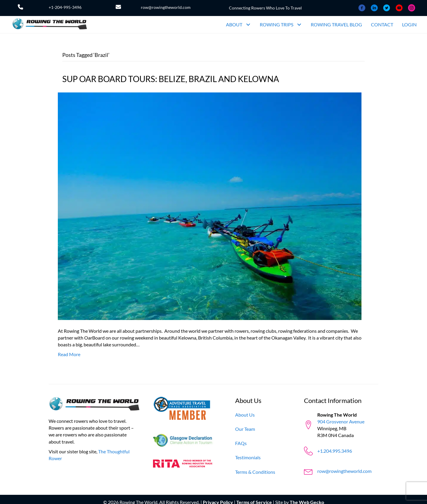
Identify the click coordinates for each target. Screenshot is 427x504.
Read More (69, 354)
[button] (248, 25)
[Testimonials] (248, 457)
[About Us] (245, 415)
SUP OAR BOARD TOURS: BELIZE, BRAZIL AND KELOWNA (171, 79)
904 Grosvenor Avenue (341, 421)
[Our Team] (245, 429)
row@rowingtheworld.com (166, 7)
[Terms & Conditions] (255, 472)
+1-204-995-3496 (65, 7)
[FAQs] (241, 443)
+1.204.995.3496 (335, 451)
